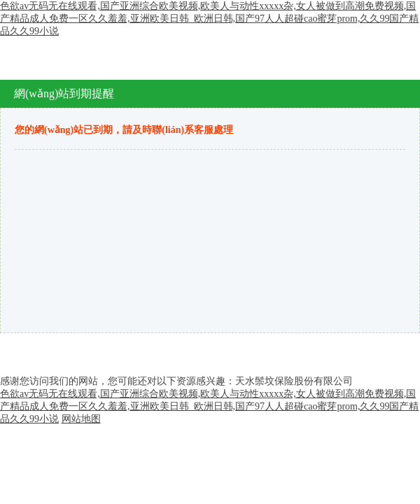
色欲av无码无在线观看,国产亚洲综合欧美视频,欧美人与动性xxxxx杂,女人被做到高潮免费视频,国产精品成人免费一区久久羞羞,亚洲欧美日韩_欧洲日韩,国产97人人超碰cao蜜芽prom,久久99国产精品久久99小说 (209, 19)
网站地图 (81, 419)
